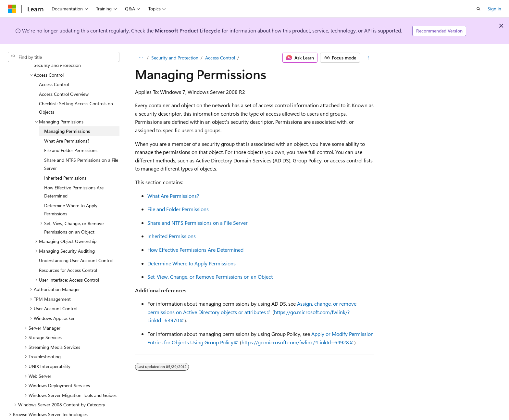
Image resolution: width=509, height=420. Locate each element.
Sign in (494, 9)
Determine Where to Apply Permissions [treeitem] (71, 194)
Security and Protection (175, 58)
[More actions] (368, 58)
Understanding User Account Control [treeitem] (76, 245)
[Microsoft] (12, 9)
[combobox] (64, 57)
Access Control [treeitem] (54, 69)
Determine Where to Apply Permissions (192, 263)
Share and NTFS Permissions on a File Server (198, 223)
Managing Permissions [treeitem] (67, 115)
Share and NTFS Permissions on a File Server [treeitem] (81, 149)
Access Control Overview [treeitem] (64, 78)
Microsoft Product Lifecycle (188, 30)
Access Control (220, 58)
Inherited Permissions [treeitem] (65, 162)
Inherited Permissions (172, 236)
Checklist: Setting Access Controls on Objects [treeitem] (76, 92)
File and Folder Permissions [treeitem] (71, 135)
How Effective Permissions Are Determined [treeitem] (74, 176)
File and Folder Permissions (178, 209)
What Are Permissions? (173, 196)
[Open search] (478, 9)
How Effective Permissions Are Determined (195, 250)
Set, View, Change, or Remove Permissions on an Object (210, 277)
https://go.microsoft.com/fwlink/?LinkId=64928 (295, 342)
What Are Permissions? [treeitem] (67, 125)
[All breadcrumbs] (141, 58)
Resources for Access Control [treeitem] (68, 255)
